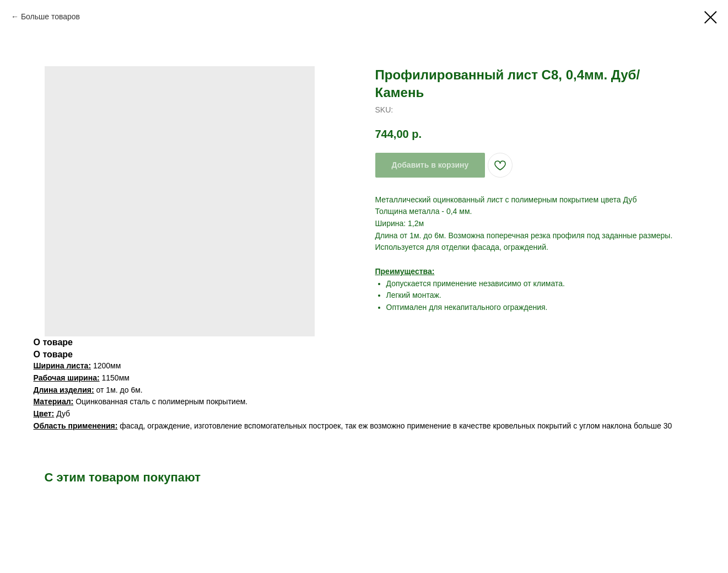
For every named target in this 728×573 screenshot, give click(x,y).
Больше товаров (50, 17)
